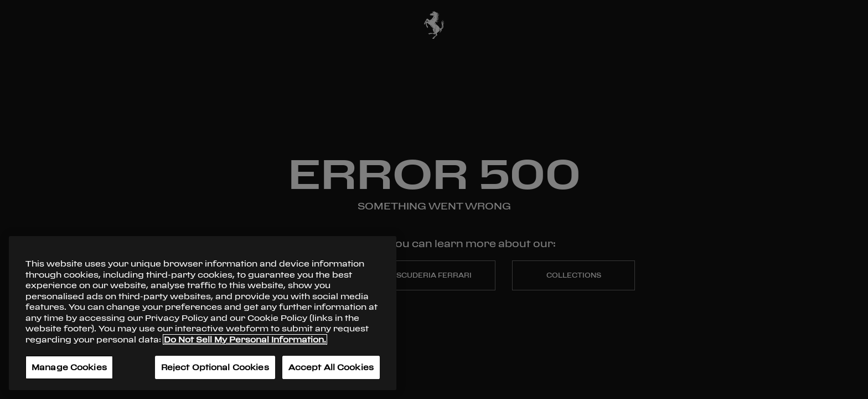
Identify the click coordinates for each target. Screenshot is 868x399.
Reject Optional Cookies (215, 367)
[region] (203, 313)
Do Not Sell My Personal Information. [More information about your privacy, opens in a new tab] (245, 339)
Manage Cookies (69, 367)
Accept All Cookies (331, 367)
